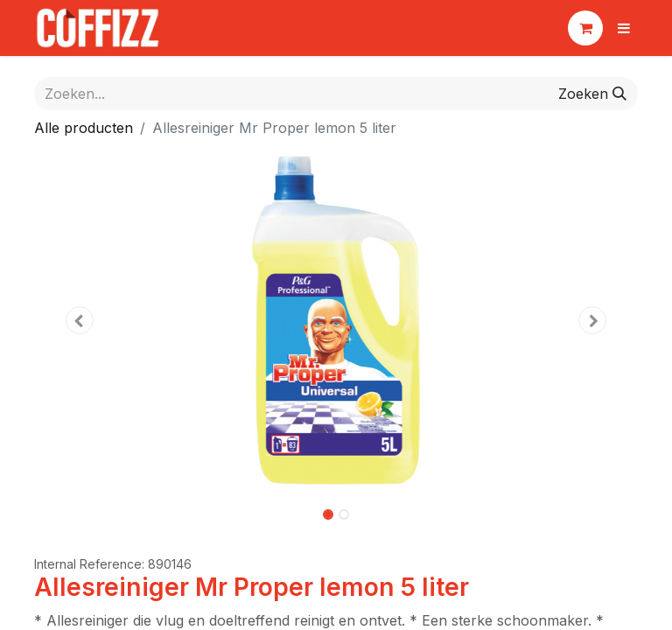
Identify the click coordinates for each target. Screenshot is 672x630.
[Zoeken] (592, 94)
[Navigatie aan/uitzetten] (624, 28)
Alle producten (84, 128)
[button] (80, 320)
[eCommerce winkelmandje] (585, 28)
